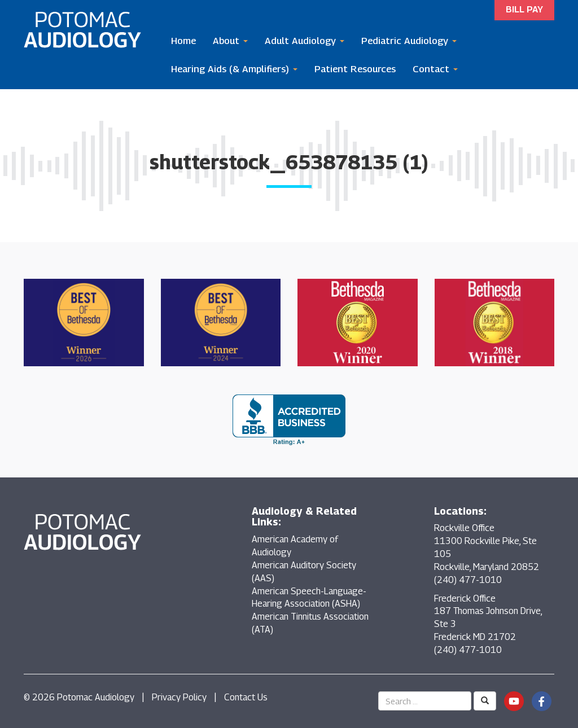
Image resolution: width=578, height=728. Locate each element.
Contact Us (246, 697)
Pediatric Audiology (409, 41)
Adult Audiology (305, 41)
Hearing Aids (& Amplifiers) (234, 69)
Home (183, 41)
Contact (435, 69)
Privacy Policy (179, 697)
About (230, 41)
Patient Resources (355, 69)
